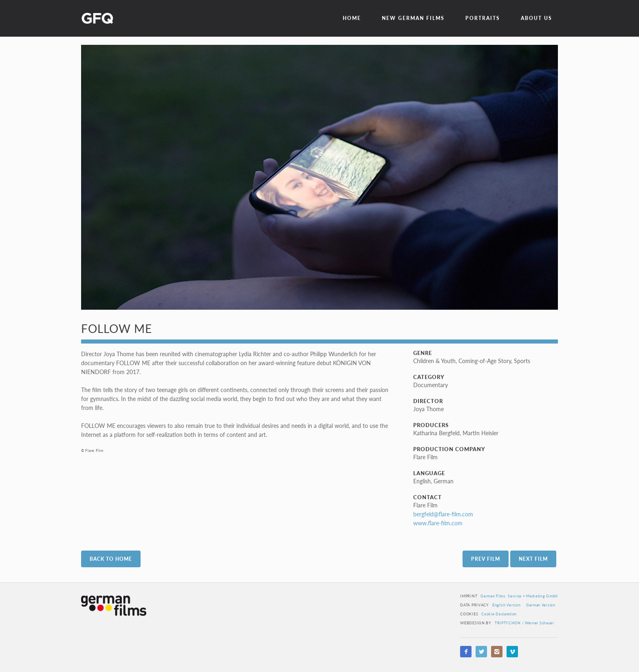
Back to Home (111, 559)
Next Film (533, 559)
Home (352, 18)
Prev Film (486, 559)
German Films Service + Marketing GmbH (519, 596)
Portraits (483, 18)
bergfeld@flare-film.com (443, 514)
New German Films (413, 18)
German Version (541, 605)
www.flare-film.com (438, 523)
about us (537, 18)
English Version (507, 605)
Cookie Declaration (499, 614)
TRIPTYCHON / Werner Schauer (524, 623)
